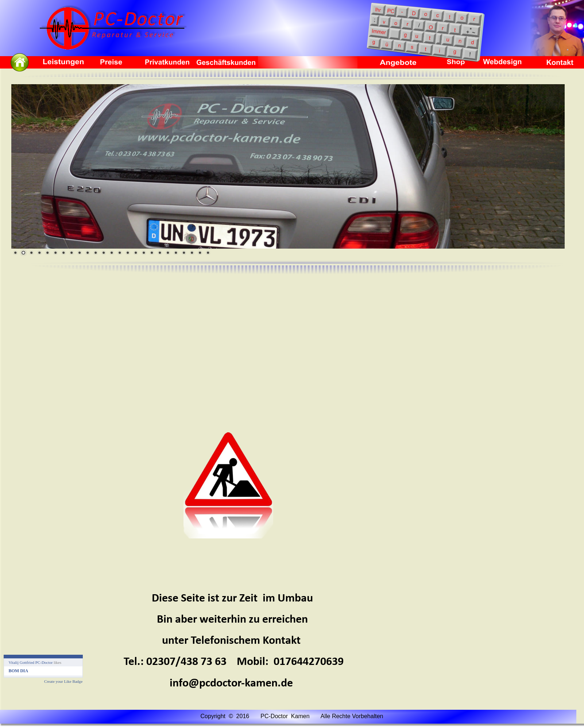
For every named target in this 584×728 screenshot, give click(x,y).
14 (120, 253)
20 (168, 253)
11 (96, 253)
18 (152, 253)
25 (208, 253)
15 (128, 253)
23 (192, 253)
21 (176, 253)
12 (104, 253)
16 (136, 253)
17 (144, 253)
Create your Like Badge (63, 681)
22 (184, 253)
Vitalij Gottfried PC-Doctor (31, 662)
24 (200, 253)
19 (160, 253)
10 (88, 253)
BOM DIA (19, 671)
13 (112, 253)
